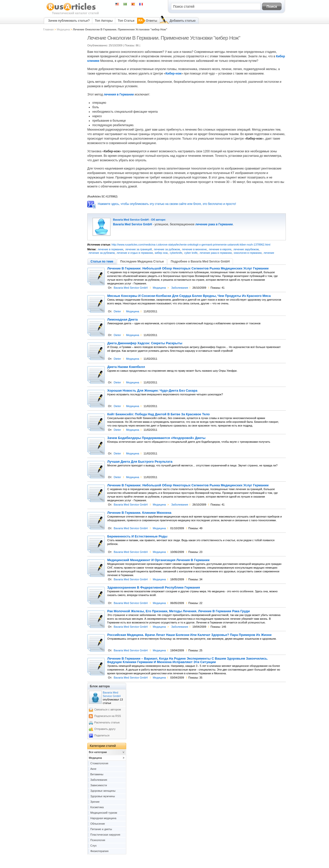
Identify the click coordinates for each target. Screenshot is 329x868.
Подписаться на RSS (108, 716)
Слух (93, 846)
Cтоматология (99, 763)
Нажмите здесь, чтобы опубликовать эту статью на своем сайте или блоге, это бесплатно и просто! (167, 204)
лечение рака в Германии (214, 224)
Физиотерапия (99, 851)
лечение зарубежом (246, 249)
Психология (98, 840)
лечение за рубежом (167, 249)
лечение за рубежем (102, 253)
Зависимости (99, 785)
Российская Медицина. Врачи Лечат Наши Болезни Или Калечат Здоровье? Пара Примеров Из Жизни (189, 635)
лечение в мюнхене (194, 249)
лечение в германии (110, 249)
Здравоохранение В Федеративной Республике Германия (154, 588)
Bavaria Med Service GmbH (131, 220)
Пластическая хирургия (105, 835)
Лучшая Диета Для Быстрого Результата (140, 462)
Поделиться (102, 735)
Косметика (97, 807)
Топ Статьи (126, 21)
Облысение (98, 824)
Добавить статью (183, 21)
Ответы (152, 21)
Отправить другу (105, 729)
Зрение (95, 802)
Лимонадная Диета (122, 320)
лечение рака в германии (216, 253)
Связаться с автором (108, 709)
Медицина (63, 29)
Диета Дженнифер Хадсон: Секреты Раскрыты (145, 343)
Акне (93, 769)
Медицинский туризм (104, 813)
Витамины (97, 774)
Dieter (117, 311)
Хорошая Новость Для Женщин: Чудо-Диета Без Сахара (152, 391)
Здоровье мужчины (103, 796)
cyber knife (191, 253)
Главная (48, 29)
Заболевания (180, 288)
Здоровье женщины (103, 791)
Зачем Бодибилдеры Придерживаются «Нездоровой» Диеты (156, 438)
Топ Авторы (104, 21)
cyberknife (176, 253)
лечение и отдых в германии (135, 253)
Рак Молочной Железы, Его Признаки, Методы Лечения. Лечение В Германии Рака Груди (179, 611)
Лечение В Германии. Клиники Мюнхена (139, 513)
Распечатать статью (107, 722)
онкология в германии (248, 253)
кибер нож (161, 253)
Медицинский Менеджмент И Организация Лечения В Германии (158, 560)
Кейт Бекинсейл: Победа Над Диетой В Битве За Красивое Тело (159, 414)
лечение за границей (139, 249)
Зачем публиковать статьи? (69, 21)
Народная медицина (103, 818)
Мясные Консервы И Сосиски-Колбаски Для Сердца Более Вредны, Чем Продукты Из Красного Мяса (189, 296)
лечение (269, 253)
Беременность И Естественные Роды (137, 536)
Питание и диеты (101, 829)
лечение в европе (220, 249)
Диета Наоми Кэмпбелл (126, 367)
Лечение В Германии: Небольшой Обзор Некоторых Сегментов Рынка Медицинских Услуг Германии (188, 268)
